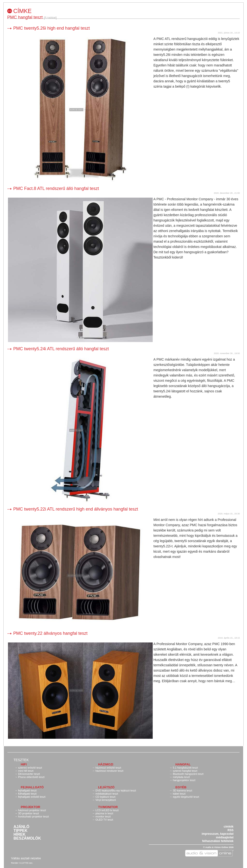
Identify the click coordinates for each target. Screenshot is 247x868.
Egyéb (181, 787)
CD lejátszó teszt (106, 797)
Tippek (21, 831)
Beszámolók (27, 838)
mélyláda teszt (181, 777)
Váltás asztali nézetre (26, 858)
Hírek (20, 835)
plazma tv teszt (104, 813)
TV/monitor (108, 807)
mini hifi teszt (26, 771)
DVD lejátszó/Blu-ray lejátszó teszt (116, 790)
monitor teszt (103, 816)
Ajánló (21, 827)
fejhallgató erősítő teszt (32, 797)
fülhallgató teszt (27, 794)
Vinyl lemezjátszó (106, 800)
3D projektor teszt (28, 813)
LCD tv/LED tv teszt (107, 810)
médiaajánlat (225, 837)
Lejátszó (106, 787)
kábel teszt (179, 794)
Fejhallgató (32, 787)
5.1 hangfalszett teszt (185, 768)
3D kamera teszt (182, 790)
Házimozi (106, 764)
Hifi (24, 764)
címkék (229, 827)
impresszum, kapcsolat (218, 834)
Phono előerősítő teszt (31, 777)
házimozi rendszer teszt (110, 771)
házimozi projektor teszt (32, 810)
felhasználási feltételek (218, 841)
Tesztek (21, 760)
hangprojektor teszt (184, 780)
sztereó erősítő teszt (30, 768)
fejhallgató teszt (27, 790)
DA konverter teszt (29, 774)
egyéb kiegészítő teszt (186, 797)
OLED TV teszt (104, 820)
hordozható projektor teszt (33, 816)
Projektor (31, 807)
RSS (230, 830)
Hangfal (183, 764)
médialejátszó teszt (107, 794)
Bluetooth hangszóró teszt (188, 774)
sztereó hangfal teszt (185, 771)
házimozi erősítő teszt (108, 768)
